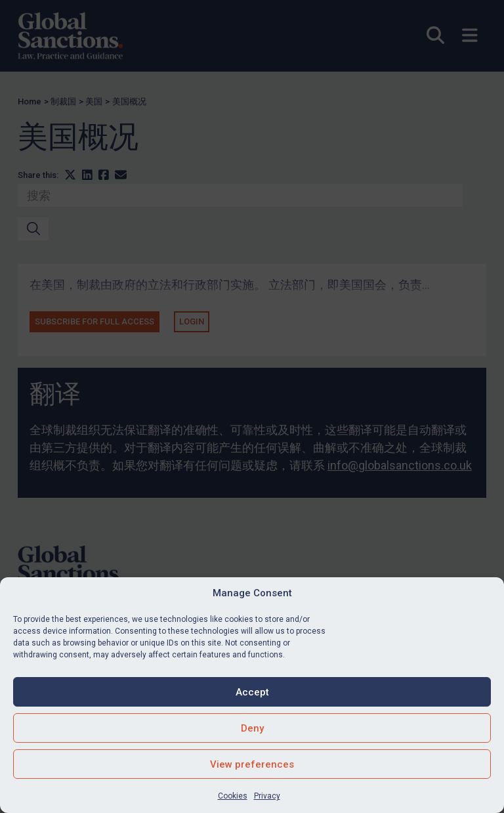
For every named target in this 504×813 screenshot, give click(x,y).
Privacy (267, 796)
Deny (252, 728)
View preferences (252, 764)
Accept (252, 692)
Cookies (233, 796)
